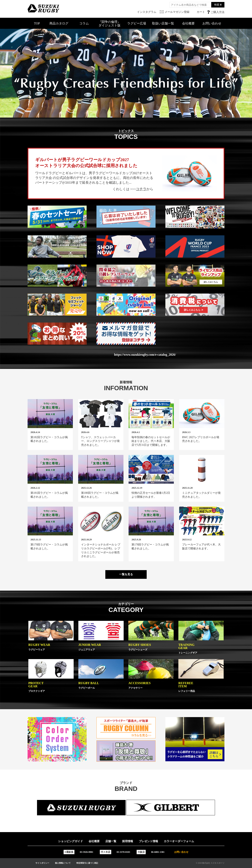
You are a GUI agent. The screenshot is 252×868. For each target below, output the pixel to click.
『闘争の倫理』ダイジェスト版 (109, 24)
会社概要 (188, 23)
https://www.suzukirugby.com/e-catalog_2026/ (145, 355)
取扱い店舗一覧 (163, 23)
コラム (84, 23)
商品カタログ (59, 23)
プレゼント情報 (148, 841)
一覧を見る (126, 574)
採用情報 (128, 841)
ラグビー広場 (137, 23)
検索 (217, 5)
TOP (37, 23)
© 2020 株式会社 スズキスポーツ (210, 863)
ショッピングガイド (70, 841)
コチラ (141, 189)
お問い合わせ (212, 23)
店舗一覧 (111, 841)
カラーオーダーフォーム (179, 841)
